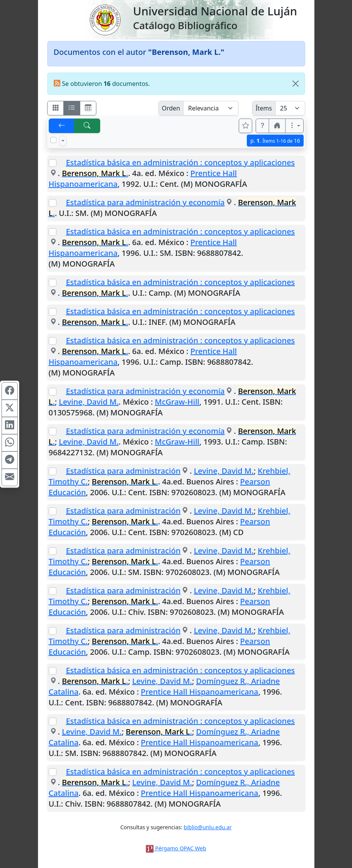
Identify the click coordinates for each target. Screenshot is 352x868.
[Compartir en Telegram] (10, 460)
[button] (263, 126)
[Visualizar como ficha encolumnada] (72, 108)
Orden (171, 108)
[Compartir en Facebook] (10, 391)
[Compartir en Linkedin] (10, 425)
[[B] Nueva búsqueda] (87, 126)
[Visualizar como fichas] (56, 108)
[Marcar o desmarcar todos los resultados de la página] (53, 140)
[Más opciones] (294, 126)
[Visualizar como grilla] (88, 108)
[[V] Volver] (62, 126)
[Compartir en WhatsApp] (10, 443)
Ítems (264, 108)
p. (275, 141)
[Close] (296, 84)
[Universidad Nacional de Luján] (105, 19)
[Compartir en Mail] (10, 477)
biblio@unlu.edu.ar (208, 827)
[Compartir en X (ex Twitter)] (10, 408)
